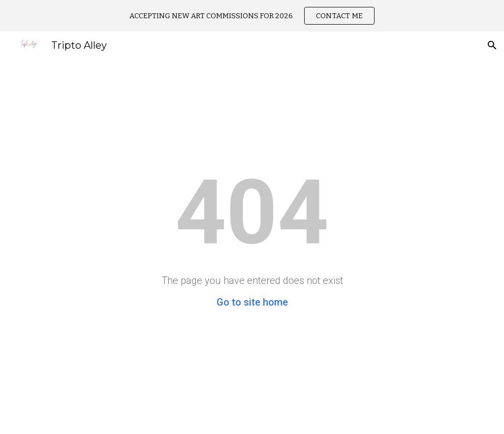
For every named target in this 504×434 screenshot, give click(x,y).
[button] (492, 45)
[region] (252, 16)
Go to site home (252, 302)
